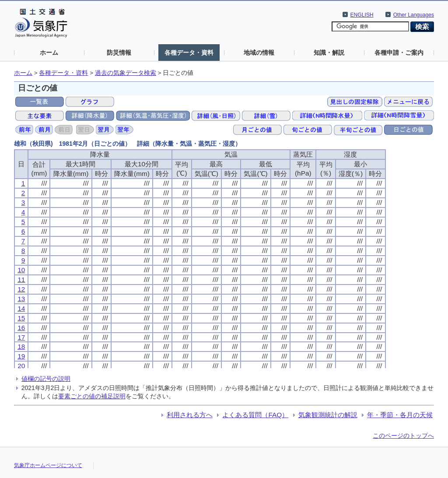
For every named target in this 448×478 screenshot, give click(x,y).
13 (21, 299)
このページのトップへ (403, 436)
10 (21, 270)
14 (21, 308)
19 (21, 356)
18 (21, 346)
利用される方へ (190, 415)
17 (21, 337)
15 (21, 318)
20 (21, 366)
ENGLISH (362, 15)
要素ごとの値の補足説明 (92, 396)
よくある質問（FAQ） (255, 415)
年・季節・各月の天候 (400, 415)
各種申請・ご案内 (399, 53)
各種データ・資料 (189, 53)
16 (21, 328)
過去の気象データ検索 (126, 73)
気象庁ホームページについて (48, 465)
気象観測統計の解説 (328, 415)
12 (21, 289)
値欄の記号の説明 (46, 379)
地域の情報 (259, 53)
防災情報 (119, 53)
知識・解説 (329, 53)
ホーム (49, 53)
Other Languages (414, 15)
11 (21, 279)
